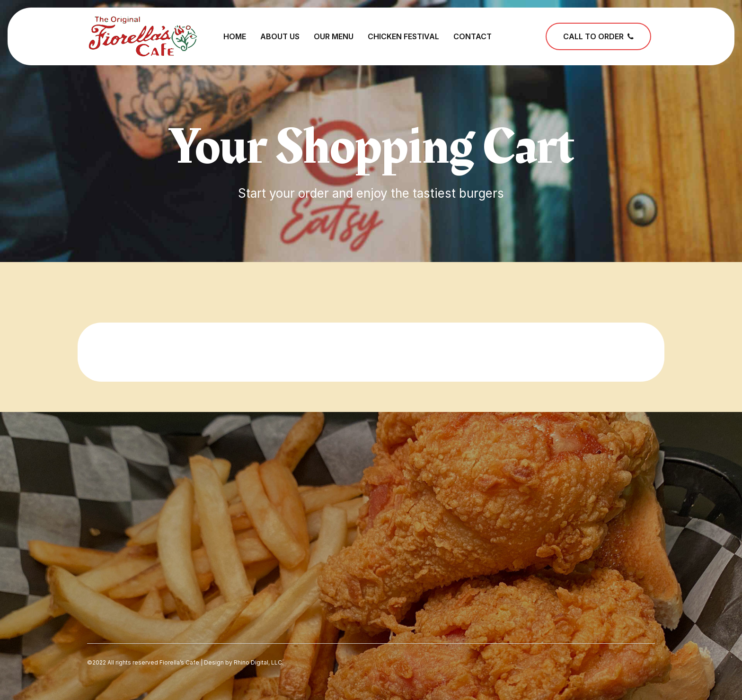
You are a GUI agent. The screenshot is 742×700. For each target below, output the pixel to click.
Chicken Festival (403, 36)
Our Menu (334, 36)
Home (235, 36)
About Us (280, 36)
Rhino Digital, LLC (258, 662)
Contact (473, 36)
